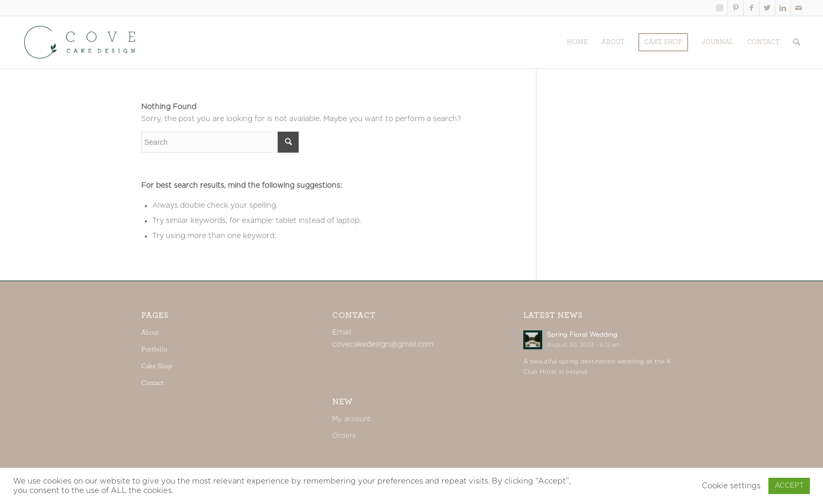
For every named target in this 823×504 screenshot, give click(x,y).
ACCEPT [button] (789, 486)
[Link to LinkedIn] (783, 8)
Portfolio (154, 350)
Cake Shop (157, 366)
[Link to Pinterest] (736, 8)
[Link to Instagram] (720, 8)
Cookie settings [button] (731, 486)
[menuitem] (577, 42)
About (150, 333)
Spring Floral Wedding (582, 335)
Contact (152, 383)
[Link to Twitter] (767, 8)
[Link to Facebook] (751, 8)
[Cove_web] (81, 42)
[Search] (796, 42)
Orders (344, 436)
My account (351, 419)
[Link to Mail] (799, 8)
